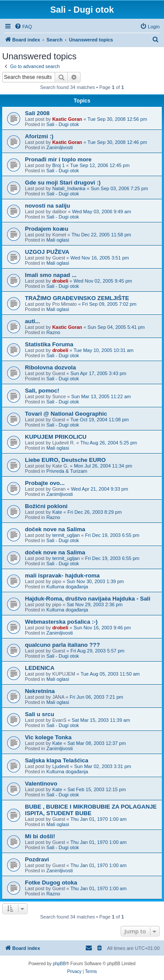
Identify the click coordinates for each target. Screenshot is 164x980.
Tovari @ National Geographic (66, 414)
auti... (32, 321)
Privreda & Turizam (67, 471)
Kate (57, 512)
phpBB (59, 964)
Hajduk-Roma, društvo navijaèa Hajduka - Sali (88, 599)
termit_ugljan (66, 535)
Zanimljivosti (60, 147)
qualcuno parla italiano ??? (62, 645)
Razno (53, 332)
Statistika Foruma (49, 344)
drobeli (60, 281)
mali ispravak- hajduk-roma (62, 575)
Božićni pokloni (46, 506)
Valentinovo (41, 784)
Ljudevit (60, 766)
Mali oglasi (58, 240)
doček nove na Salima (55, 529)
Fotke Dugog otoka (51, 883)
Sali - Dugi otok (63, 124)
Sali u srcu (40, 714)
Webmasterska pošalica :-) (61, 622)
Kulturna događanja (67, 587)
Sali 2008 (37, 113)
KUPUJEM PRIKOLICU (56, 437)
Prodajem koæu (47, 229)
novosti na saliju (47, 206)
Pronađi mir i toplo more (58, 159)
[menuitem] (23, 27)
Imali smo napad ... (51, 275)
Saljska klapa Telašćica (57, 760)
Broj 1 (58, 165)
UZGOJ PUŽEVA (47, 252)
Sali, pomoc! (42, 391)
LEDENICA (40, 668)
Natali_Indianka (69, 188)
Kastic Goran (67, 119)
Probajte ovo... (45, 483)
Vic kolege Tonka (48, 737)
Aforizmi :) (39, 136)
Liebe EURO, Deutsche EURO (65, 460)
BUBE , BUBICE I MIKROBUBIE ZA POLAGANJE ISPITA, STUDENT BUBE (91, 810)
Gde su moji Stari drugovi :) (63, 183)
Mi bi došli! (40, 836)
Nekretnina (40, 691)
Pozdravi (37, 859)
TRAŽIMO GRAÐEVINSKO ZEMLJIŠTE (77, 298)
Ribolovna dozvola (51, 367)
